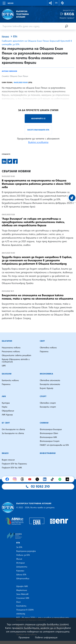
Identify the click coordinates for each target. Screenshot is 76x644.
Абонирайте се (38, 118)
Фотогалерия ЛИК (48, 437)
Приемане (24, 637)
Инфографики (48, 453)
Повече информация (46, 637)
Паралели (44, 352)
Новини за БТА (23, 555)
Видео (5, 453)
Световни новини (48, 348)
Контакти (21, 606)
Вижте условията (38, 142)
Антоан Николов (9, 71)
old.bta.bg (21, 614)
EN (56, 3)
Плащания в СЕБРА (25, 610)
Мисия (19, 559)
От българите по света (13, 429)
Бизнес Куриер (47, 388)
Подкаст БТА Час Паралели (14, 464)
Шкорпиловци (23, 579)
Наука (4, 407)
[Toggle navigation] (8, 3)
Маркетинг (22, 590)
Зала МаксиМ (22, 594)
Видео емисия (8, 460)
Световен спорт (48, 403)
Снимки (44, 423)
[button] (50, 3)
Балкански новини (10, 380)
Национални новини (11, 348)
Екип (18, 602)
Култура (6, 403)
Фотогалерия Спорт (50, 441)
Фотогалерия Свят (49, 433)
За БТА (19, 547)
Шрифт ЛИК (22, 586)
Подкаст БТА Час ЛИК (12, 468)
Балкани (7, 374)
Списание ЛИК (23, 598)
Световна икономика (50, 380)
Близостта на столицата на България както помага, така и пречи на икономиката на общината (37, 297)
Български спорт (48, 407)
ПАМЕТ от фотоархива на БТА (54, 445)
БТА (18, 543)
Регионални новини (11, 352)
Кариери (20, 571)
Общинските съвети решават (16, 355)
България (7, 341)
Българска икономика (50, 384)
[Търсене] (66, 26)
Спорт (43, 396)
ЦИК (4, 366)
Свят (42, 341)
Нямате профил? (67, 18)
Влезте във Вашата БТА (38, 130)
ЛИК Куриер (7, 415)
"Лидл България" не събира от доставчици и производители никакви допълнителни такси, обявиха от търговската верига (33, 222)
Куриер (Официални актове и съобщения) (16, 361)
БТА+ (15, 36)
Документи (22, 567)
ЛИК (4, 396)
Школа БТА (21, 575)
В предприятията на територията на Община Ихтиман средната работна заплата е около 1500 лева (36, 184)
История (20, 563)
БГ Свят (6, 423)
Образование (8, 411)
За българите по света (13, 433)
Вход (69, 14)
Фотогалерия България (51, 429)
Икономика (46, 374)
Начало (5, 37)
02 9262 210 (40, 486)
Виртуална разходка (26, 551)
